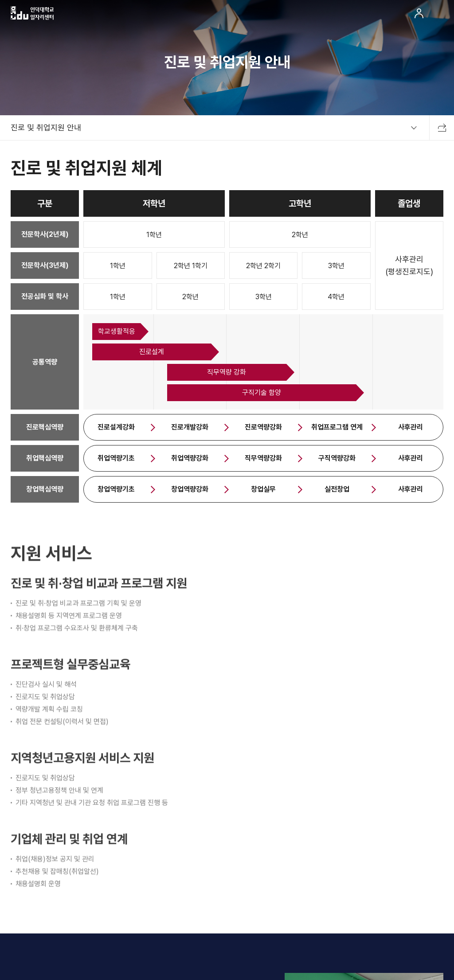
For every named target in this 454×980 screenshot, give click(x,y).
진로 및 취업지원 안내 (46, 127)
